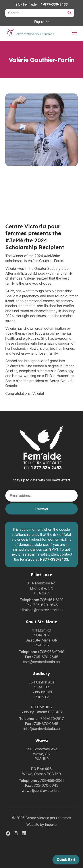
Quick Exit (66, 860)
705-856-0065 (52, 781)
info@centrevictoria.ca (42, 729)
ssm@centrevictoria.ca (41, 662)
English (39, 22)
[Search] (40, 13)
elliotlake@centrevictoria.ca (42, 610)
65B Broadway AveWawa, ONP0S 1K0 (42, 754)
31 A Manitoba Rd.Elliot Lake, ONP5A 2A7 (41, 588)
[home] (30, 33)
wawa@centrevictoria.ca (42, 791)
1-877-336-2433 (54, 4)
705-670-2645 (45, 605)
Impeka (51, 824)
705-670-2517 (52, 719)
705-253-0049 (52, 652)
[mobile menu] (75, 33)
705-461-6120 (52, 600)
